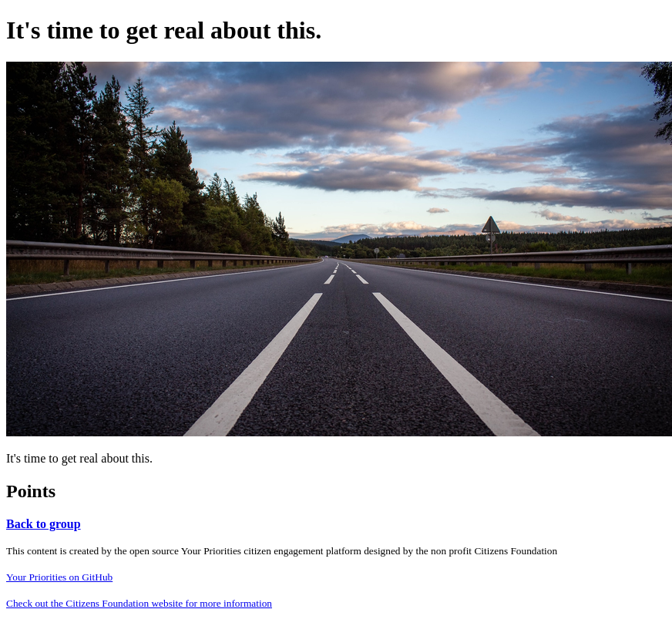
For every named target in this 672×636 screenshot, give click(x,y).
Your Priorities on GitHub (59, 577)
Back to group (44, 524)
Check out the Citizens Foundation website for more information (139, 603)
